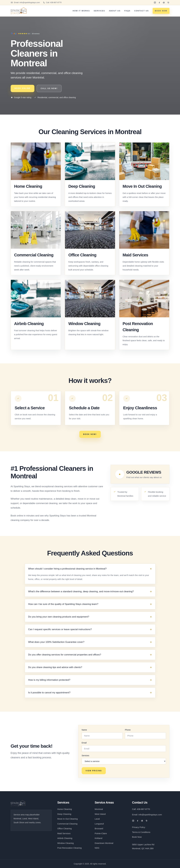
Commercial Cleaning (34, 255)
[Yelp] (164, 3)
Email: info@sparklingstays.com (147, 815)
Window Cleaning (84, 324)
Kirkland (98, 838)
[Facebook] (159, 3)
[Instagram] (155, 3)
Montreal (99, 809)
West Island (100, 814)
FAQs (127, 11)
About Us (115, 11)
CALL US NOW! (49, 88)
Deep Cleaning (82, 186)
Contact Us (141, 11)
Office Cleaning (82, 255)
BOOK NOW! (90, 434)
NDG (97, 848)
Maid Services (135, 255)
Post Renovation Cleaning (69, 848)
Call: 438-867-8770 (141, 809)
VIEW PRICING (94, 771)
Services (99, 11)
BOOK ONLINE (23, 88)
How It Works (81, 11)
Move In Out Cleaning (142, 186)
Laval (97, 819)
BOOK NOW (161, 11)
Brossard (99, 828)
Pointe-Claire (101, 833)
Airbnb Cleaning (29, 324)
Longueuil (99, 824)
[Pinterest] (168, 3)
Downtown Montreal (104, 843)
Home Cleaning (28, 186)
